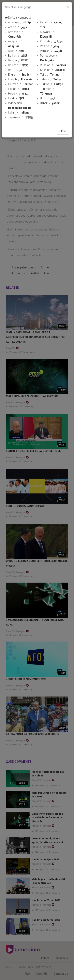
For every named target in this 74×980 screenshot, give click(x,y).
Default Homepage (18, 18)
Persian (51, 51)
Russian (53, 65)
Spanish (53, 70)
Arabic (17, 27)
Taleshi (51, 79)
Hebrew (19, 94)
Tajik (49, 75)
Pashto (49, 46)
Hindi (16, 98)
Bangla (18, 60)
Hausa (19, 89)
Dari (15, 70)
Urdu (48, 98)
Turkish (52, 84)
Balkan (18, 56)
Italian (19, 113)
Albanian (19, 22)
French (20, 79)
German (21, 84)
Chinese (18, 65)
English (20, 75)
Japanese (20, 117)
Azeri (17, 51)
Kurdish (52, 41)
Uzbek (50, 103)
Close (63, 131)
